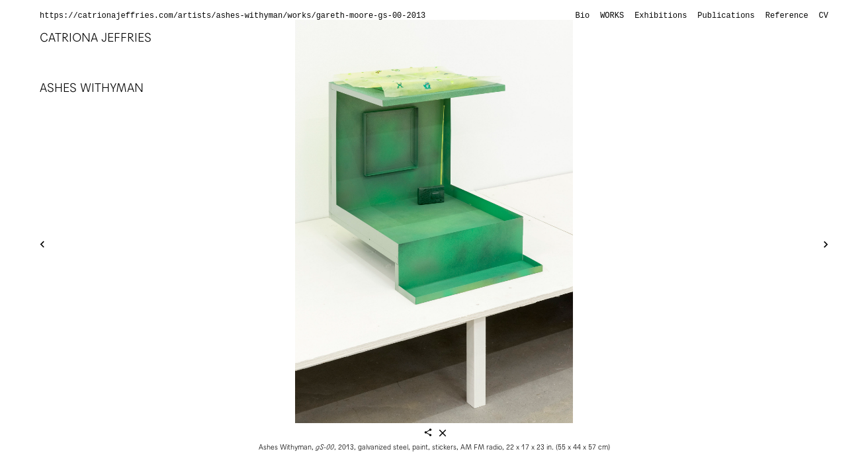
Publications (726, 16)
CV (824, 16)
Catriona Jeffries (96, 37)
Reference (787, 16)
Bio (583, 16)
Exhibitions (661, 16)
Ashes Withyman (92, 88)
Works (612, 16)
